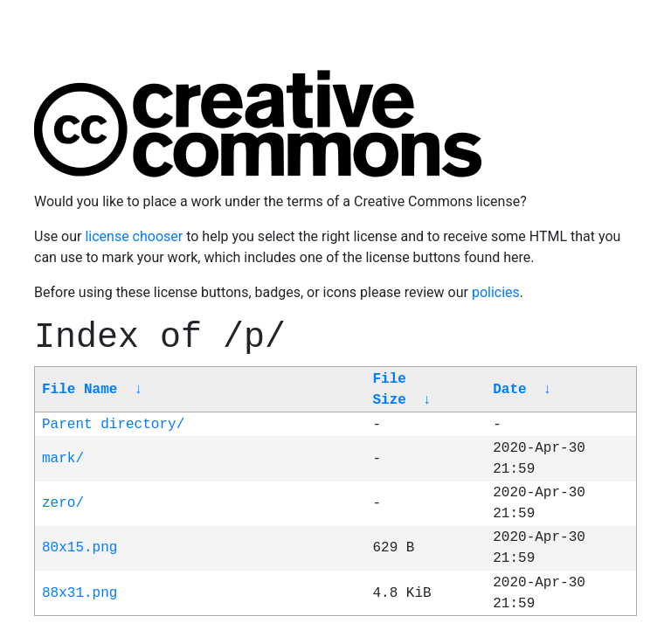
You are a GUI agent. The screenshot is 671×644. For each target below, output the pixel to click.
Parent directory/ (113, 425)
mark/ (63, 459)
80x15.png (80, 548)
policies (496, 292)
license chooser (134, 236)
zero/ (63, 503)
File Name (80, 390)
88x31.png (80, 593)
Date (509, 390)
